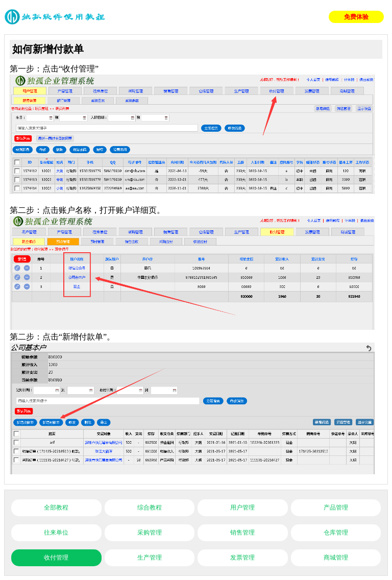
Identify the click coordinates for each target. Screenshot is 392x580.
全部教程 (56, 507)
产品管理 (336, 507)
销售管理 (242, 533)
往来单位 (56, 533)
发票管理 (242, 558)
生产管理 (150, 558)
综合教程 (150, 507)
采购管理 (150, 533)
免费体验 (356, 17)
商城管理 (336, 558)
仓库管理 (336, 533)
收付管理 (56, 558)
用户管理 (242, 507)
